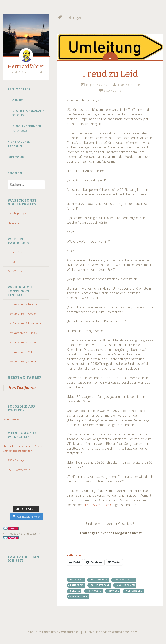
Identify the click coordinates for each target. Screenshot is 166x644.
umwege (114, 591)
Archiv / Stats (19, 89)
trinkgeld (94, 591)
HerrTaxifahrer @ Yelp (21, 352)
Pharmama (14, 223)
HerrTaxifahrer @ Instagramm (25, 323)
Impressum (16, 157)
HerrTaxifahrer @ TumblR (22, 333)
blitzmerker (99, 580)
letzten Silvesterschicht (99, 505)
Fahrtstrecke (100, 585)
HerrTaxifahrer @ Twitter (22, 342)
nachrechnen (126, 585)
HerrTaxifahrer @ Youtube (23, 362)
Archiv (18, 100)
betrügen (77, 580)
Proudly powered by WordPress (53, 632)
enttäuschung (125, 580)
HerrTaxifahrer (26, 67)
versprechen (79, 596)
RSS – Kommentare (19, 470)
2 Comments (113, 91)
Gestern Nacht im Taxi (20, 252)
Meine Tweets (11, 419)
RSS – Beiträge (16, 460)
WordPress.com (125, 632)
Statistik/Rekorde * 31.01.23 (28, 113)
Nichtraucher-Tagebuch (19, 144)
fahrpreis (77, 585)
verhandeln (134, 591)
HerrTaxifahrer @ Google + (23, 314)
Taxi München (16, 271)
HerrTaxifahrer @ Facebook (24, 304)
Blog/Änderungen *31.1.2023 (27, 128)
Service (75, 591)
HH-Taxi (12, 262)
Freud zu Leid (110, 74)
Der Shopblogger (18, 213)
